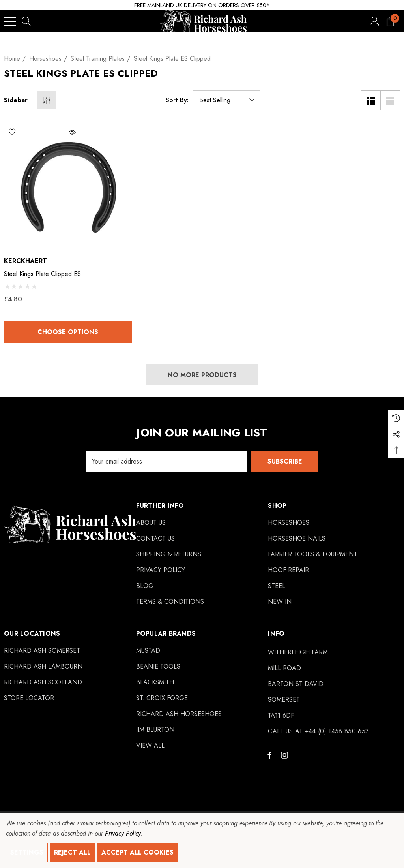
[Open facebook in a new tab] (269, 755)
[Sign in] (375, 21)
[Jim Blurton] (155, 730)
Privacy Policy (123, 833)
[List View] (390, 100)
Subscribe (285, 461)
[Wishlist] (36, 131)
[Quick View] (94, 132)
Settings (27, 852)
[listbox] (226, 100)
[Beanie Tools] (158, 667)
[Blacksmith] (155, 682)
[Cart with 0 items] (390, 21)
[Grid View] (370, 100)
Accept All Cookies (137, 852)
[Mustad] (148, 651)
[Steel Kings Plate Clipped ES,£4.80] (68, 186)
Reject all (72, 852)
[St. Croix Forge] (162, 698)
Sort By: (177, 100)
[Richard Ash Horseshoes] (179, 714)
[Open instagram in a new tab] (286, 755)
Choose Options (68, 332)
